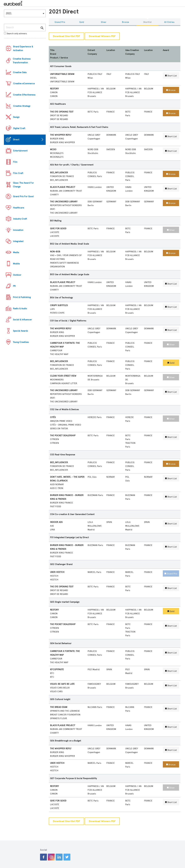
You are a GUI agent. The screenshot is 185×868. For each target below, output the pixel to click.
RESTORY (54, 89)
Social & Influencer (22, 320)
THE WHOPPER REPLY (61, 135)
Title (52, 50)
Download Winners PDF (102, 36)
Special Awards (20, 331)
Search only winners (15, 34)
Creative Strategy (22, 106)
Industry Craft (20, 219)
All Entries (169, 22)
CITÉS (53, 417)
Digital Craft (19, 128)
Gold (82, 22)
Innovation (18, 230)
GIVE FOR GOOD (58, 229)
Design (16, 117)
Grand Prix (60, 22)
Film (15, 162)
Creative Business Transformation (22, 61)
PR (14, 286)
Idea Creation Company (132, 52)
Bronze (125, 22)
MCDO (53, 149)
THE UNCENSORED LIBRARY (64, 202)
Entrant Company (92, 52)
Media (16, 252)
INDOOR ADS (56, 522)
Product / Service (59, 58)
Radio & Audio (20, 309)
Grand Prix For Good (23, 196)
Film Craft (18, 173)
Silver (104, 22)
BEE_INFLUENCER (59, 173)
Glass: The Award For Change (23, 185)
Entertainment (20, 151)
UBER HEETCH (57, 572)
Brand (53, 54)
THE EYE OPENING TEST (62, 112)
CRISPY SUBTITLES (59, 305)
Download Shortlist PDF (66, 36)
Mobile (16, 264)
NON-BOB (55, 252)
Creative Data (20, 72)
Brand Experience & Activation (23, 49)
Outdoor (17, 275)
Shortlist (147, 22)
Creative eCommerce (24, 84)
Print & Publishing (22, 297)
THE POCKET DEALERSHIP (63, 436)
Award (166, 50)
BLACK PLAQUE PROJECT (63, 187)
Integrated (18, 241)
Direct (16, 140)
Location (111, 50)
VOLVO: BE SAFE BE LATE (62, 684)
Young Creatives (21, 342)
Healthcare (19, 208)
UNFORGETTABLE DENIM (62, 74)
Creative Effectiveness (24, 95)
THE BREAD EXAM (59, 707)
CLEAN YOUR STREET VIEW (63, 376)
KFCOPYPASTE (57, 669)
